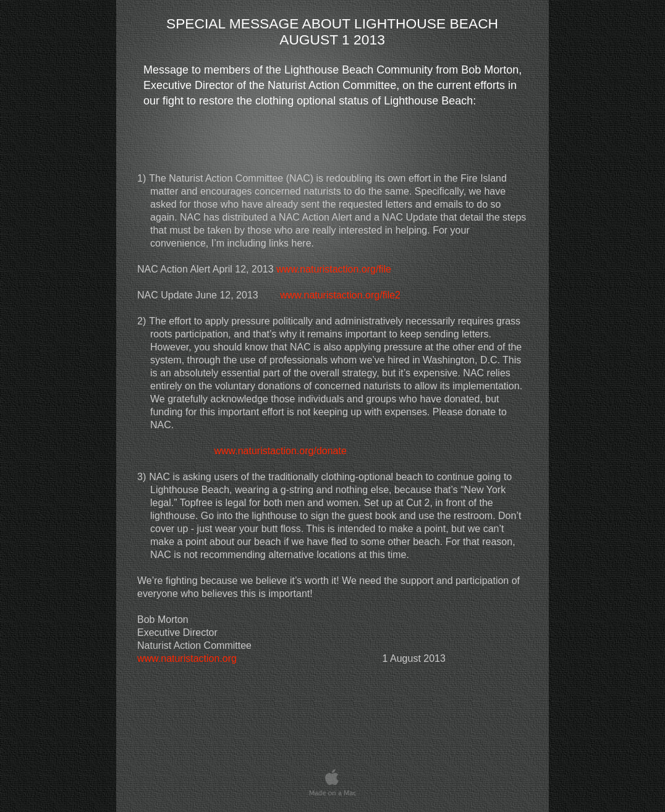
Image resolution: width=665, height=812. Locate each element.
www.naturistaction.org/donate (280, 451)
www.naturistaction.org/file (334, 269)
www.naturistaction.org (187, 658)
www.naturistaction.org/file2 (340, 295)
